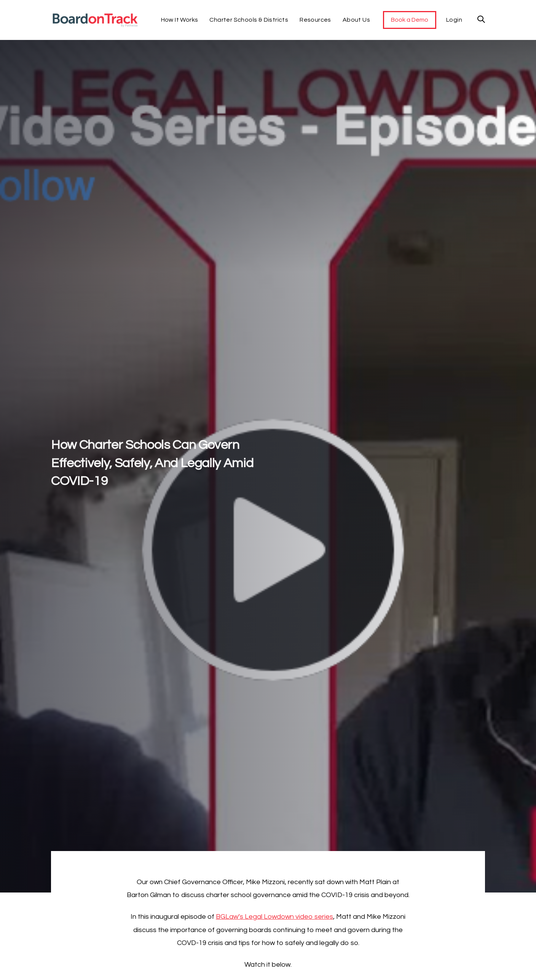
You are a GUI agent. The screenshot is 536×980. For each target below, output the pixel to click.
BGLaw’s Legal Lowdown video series (274, 917)
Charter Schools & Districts (249, 20)
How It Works (180, 20)
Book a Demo (410, 20)
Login (454, 20)
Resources (315, 20)
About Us (356, 20)
